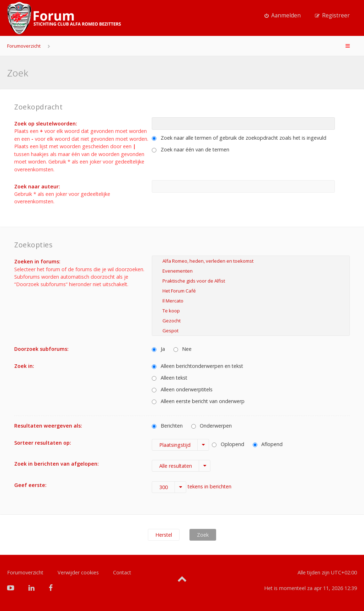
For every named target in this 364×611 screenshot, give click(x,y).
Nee (183, 349)
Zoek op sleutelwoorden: (46, 124)
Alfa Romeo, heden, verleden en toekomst (251, 261)
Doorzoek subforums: (41, 349)
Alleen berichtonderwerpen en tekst (197, 366)
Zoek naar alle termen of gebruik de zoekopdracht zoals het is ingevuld (239, 138)
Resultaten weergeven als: (48, 426)
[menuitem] (283, 16)
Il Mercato (251, 301)
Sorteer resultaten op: (43, 443)
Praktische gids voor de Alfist (251, 281)
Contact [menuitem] (122, 572)
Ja (158, 349)
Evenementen (251, 271)
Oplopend (228, 444)
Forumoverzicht (24, 46)
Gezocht (251, 321)
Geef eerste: (30, 485)
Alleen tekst (170, 378)
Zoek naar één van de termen (191, 149)
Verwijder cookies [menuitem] (78, 572)
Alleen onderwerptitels (182, 389)
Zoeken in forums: (37, 261)
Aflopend (268, 444)
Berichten (167, 426)
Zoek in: (24, 366)
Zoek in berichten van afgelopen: (57, 464)
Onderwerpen (212, 426)
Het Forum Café (251, 291)
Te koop (251, 311)
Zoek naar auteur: (37, 186)
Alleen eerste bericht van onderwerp (198, 401)
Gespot (251, 331)
